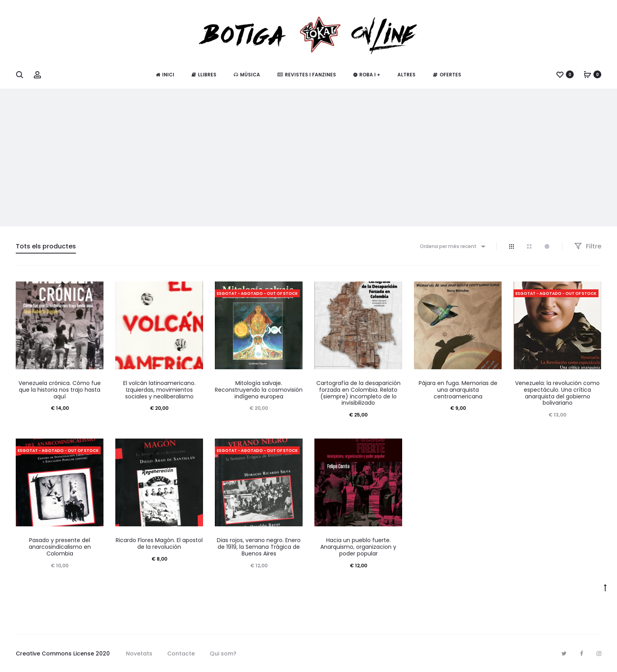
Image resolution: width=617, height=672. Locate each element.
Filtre (588, 246)
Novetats (139, 653)
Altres (406, 75)
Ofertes (447, 75)
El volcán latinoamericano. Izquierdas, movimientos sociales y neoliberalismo (159, 390)
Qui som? (223, 653)
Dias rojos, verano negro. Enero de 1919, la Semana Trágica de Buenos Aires (259, 547)
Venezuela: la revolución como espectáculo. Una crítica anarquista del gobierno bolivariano (557, 393)
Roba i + (367, 75)
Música (247, 75)
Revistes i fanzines (307, 75)
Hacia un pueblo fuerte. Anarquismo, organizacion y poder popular (358, 547)
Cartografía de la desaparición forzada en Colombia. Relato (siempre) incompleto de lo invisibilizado (358, 393)
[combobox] (452, 246)
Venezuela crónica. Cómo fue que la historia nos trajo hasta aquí (60, 390)
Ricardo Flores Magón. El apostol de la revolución (159, 543)
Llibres (204, 75)
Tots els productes (46, 246)
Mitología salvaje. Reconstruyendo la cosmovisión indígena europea (259, 390)
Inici (165, 75)
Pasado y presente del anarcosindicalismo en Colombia (60, 547)
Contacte (181, 653)
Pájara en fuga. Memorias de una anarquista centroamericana (458, 390)
